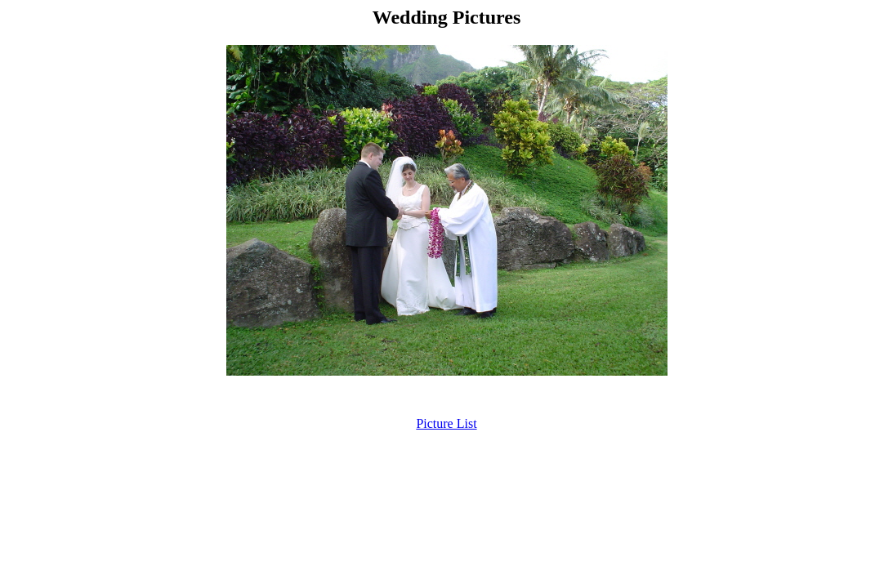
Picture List (446, 423)
